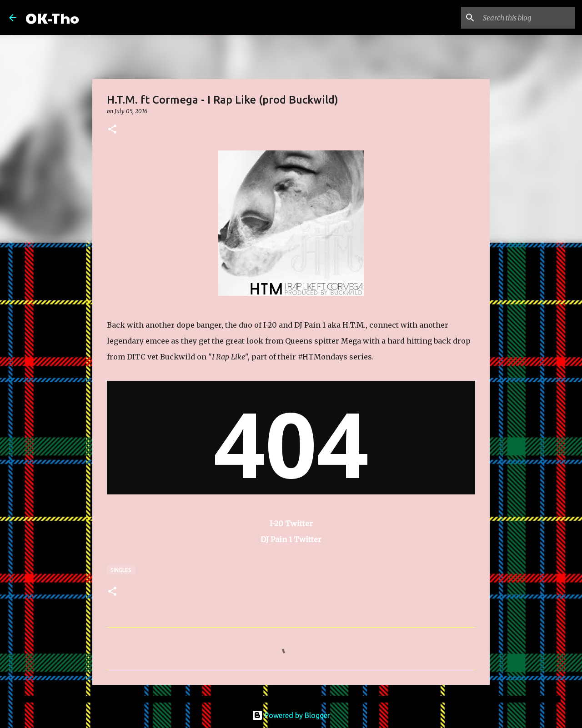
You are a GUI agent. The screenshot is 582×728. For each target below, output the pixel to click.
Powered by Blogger (291, 715)
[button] (112, 130)
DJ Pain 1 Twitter (291, 539)
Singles (121, 570)
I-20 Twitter (291, 524)
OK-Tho (52, 17)
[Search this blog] (527, 18)
